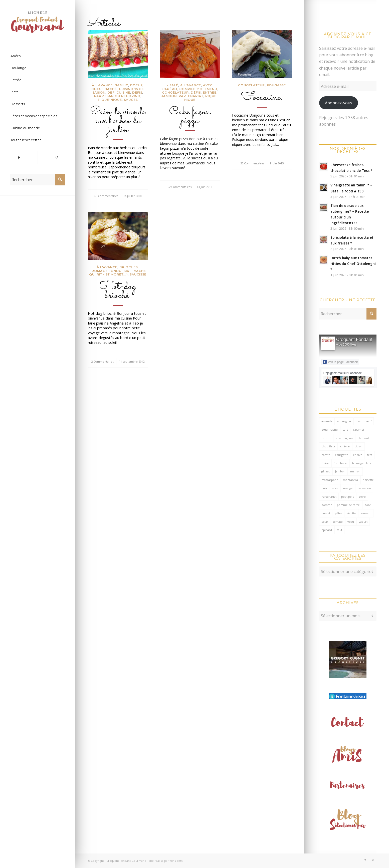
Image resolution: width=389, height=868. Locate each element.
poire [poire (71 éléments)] (362, 497)
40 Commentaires (106, 196)
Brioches (129, 267)
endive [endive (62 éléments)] (358, 455)
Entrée (210, 92)
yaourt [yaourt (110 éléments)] (363, 522)
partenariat (191, 96)
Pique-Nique (110, 100)
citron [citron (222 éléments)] (358, 446)
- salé (173, 85)
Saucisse (138, 274)
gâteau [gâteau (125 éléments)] (326, 471)
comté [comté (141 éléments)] (326, 455)
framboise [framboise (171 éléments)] (341, 463)
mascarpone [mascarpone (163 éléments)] (330, 480)
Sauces (131, 100)
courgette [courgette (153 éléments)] (342, 455)
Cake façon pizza (190, 116)
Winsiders (176, 861)
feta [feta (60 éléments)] (370, 455)
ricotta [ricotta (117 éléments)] (351, 513)
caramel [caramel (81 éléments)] (358, 429)
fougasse (276, 85)
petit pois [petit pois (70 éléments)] (347, 497)
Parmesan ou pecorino (117, 96)
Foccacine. (262, 97)
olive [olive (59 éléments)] (335, 488)
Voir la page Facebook (340, 362)
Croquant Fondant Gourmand (126, 861)
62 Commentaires (179, 187)
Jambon (169, 96)
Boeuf (136, 85)
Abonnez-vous (339, 103)
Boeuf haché (104, 89)
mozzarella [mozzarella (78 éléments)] (350, 480)
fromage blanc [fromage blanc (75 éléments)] (362, 463)
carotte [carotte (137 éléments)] (326, 438)
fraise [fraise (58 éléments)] (325, 463)
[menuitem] (38, 56)
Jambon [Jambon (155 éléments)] (340, 471)
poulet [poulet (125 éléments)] (326, 513)
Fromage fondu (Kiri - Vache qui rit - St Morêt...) (118, 273)
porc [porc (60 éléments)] (368, 505)
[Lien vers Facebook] (19, 157)
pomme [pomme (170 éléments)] (327, 505)
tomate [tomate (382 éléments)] (338, 522)
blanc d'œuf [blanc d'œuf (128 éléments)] (364, 421)
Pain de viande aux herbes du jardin (118, 121)
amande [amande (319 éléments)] (327, 421)
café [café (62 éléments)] (345, 429)
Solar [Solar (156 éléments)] (325, 522)
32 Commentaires (252, 163)
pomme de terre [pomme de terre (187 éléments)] (348, 505)
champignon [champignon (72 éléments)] (344, 438)
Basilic (121, 85)
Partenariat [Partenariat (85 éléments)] (329, 497)
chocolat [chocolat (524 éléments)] (363, 438)
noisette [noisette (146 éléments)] (368, 480)
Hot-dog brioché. (118, 291)
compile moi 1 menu (198, 89)
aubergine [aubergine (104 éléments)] (344, 421)
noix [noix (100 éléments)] (324, 488)
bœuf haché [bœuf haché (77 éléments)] (330, 429)
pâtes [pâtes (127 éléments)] (339, 513)
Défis (137, 92)
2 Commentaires (102, 361)
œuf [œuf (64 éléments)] (339, 530)
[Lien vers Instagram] (56, 157)
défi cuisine (119, 92)
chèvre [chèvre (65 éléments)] (345, 446)
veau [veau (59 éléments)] (351, 522)
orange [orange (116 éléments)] (348, 488)
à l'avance (102, 85)
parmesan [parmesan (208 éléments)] (364, 488)
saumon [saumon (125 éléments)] (366, 513)
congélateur (175, 92)
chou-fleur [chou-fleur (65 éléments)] (328, 446)
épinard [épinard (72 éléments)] (327, 530)
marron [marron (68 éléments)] (355, 471)
